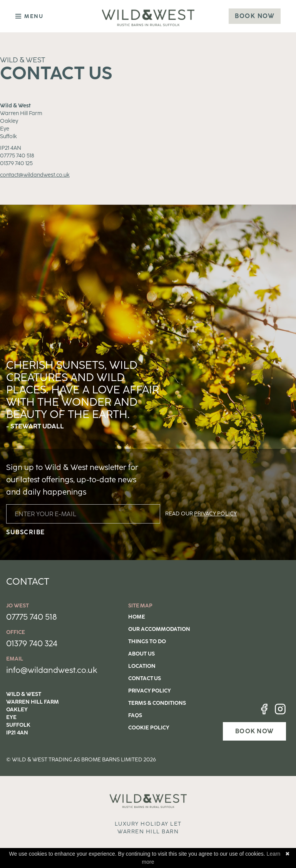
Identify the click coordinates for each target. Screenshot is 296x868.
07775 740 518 (32, 617)
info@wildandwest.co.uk (52, 670)
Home (137, 617)
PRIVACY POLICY (215, 514)
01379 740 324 (32, 643)
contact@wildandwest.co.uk (35, 175)
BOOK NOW (255, 731)
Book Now (255, 16)
